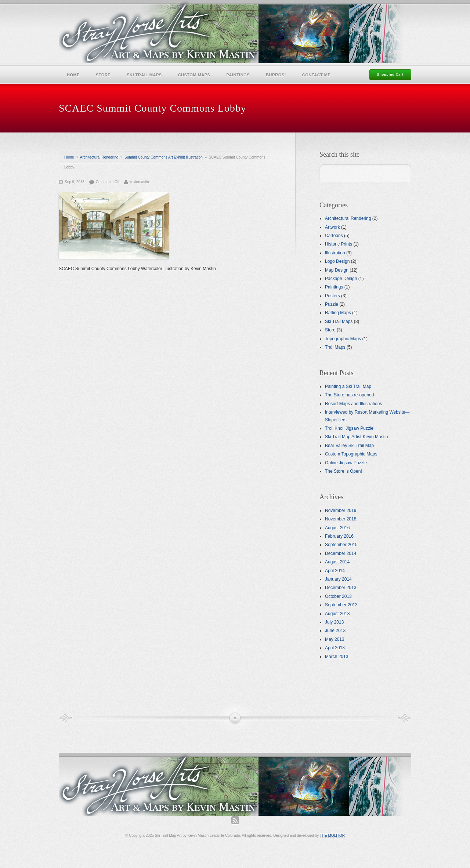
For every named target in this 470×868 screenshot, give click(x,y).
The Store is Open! (344, 471)
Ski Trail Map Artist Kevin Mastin (356, 437)
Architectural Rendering (99, 157)
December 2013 (341, 588)
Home (73, 75)
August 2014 (337, 562)
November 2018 (341, 519)
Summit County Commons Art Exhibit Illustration (164, 157)
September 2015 (341, 545)
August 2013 (337, 614)
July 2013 (334, 622)
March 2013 (337, 657)
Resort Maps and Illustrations (353, 404)
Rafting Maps (338, 313)
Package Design (341, 279)
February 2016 (339, 536)
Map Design (337, 270)
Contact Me (317, 75)
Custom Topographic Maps (351, 454)
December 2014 (341, 553)
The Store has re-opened (349, 395)
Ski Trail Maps (144, 75)
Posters (332, 296)
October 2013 (338, 596)
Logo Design (337, 261)
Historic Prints (339, 244)
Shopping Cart (390, 75)
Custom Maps (194, 75)
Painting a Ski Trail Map (348, 386)
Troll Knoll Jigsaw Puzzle (349, 428)
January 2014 (338, 579)
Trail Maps (335, 347)
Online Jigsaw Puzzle (346, 463)
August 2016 (337, 528)
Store (103, 75)
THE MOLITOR (332, 836)
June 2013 (335, 631)
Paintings (238, 75)
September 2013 (341, 605)
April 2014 (335, 571)
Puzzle (332, 304)
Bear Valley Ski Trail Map (349, 446)
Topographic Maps (343, 339)
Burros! (276, 75)
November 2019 (341, 511)
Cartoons (334, 236)
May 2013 (335, 639)
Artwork (332, 227)
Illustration (335, 253)
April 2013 (335, 648)
